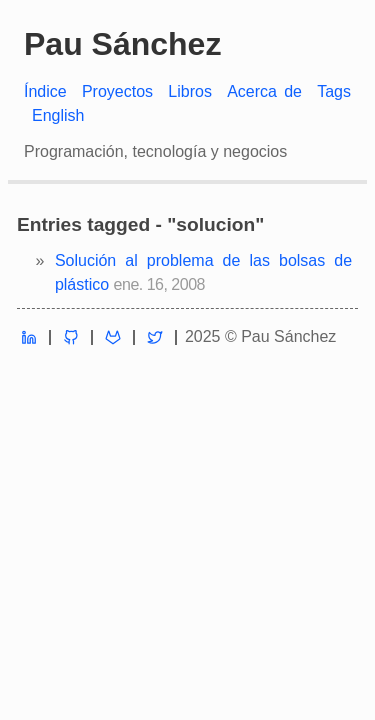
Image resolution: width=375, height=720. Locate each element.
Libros (190, 91)
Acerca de (264, 91)
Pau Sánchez (122, 44)
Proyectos (117, 91)
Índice (45, 91)
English (58, 115)
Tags (334, 91)
